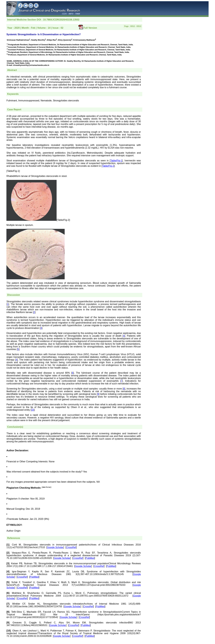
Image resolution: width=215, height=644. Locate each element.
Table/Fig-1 (116, 161)
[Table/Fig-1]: (13, 171)
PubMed (90, 558)
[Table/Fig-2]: (63, 220)
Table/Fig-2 (108, 166)
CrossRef (71, 547)
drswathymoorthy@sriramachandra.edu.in (31, 65)
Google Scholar (55, 547)
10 (33, 410)
